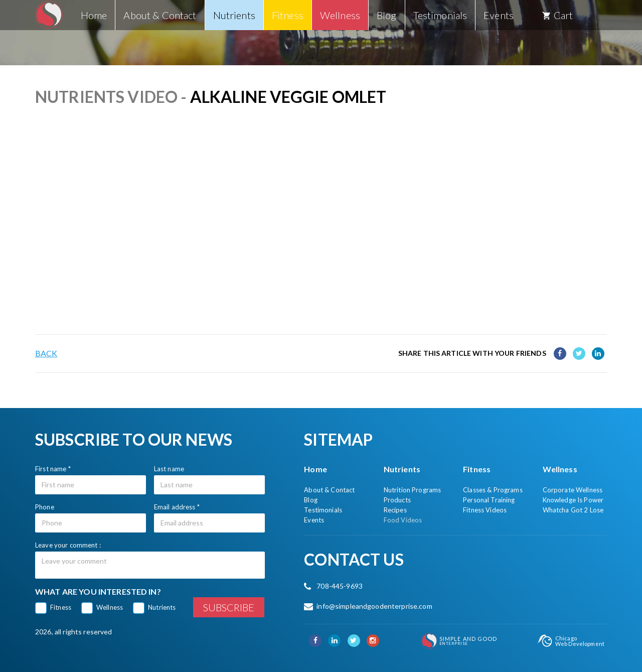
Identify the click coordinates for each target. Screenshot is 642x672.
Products (397, 500)
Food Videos (403, 520)
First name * (53, 469)
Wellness (110, 607)
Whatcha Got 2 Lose (573, 510)
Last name (169, 469)
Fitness (61, 607)
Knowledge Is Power (573, 500)
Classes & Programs (493, 490)
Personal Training (489, 500)
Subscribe (229, 607)
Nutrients (162, 607)
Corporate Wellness (573, 490)
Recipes (395, 510)
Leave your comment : (68, 545)
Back (46, 353)
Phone (45, 507)
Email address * (177, 507)
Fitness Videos (485, 510)
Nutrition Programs (413, 490)
